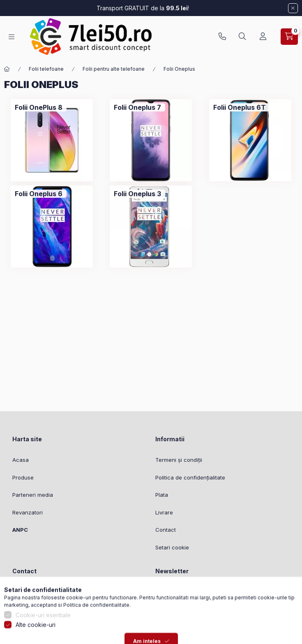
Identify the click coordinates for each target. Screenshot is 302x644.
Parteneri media (33, 495)
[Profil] (263, 37)
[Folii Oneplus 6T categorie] (240, 107)
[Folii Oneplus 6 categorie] (39, 194)
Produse (23, 477)
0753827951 (222, 37)
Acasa (21, 460)
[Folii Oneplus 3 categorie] (137, 194)
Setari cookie (172, 547)
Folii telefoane (46, 69)
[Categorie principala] (7, 69)
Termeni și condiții (179, 460)
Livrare (164, 512)
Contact (166, 530)
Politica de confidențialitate (190, 477)
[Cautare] (242, 37)
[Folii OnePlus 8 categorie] (39, 107)
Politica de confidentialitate (96, 633)
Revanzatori (28, 512)
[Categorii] (12, 37)
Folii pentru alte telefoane (114, 69)
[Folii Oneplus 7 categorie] (137, 107)
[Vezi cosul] (289, 37)
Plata (162, 495)
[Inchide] (293, 8)
